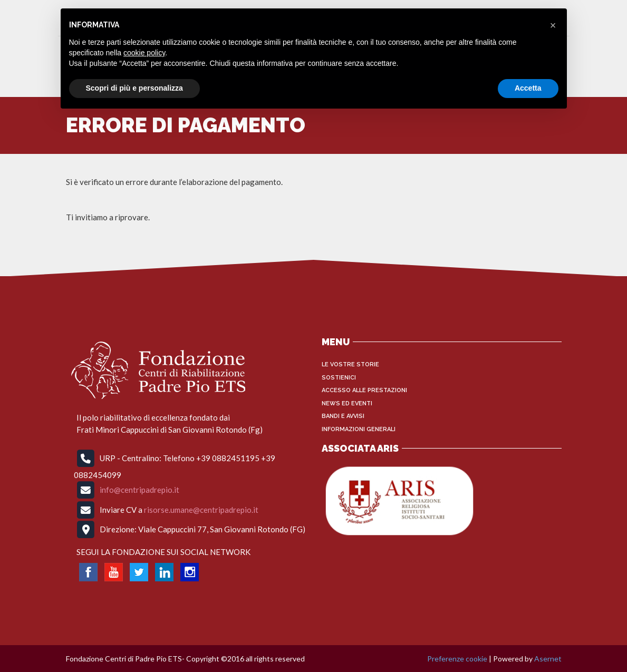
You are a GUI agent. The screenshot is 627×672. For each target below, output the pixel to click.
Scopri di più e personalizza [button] (134, 88)
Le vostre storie (350, 364)
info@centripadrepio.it (139, 490)
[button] (553, 25)
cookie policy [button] (144, 53)
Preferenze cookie (457, 659)
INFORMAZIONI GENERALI (359, 429)
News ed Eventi (347, 403)
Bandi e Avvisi (343, 416)
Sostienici (339, 378)
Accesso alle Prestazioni (364, 390)
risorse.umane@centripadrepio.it (201, 509)
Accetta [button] (528, 88)
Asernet (548, 659)
